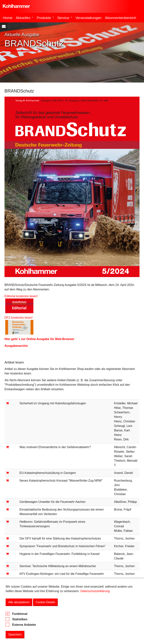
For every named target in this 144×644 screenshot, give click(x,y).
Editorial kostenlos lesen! (21, 296)
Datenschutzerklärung (95, 591)
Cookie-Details (45, 602)
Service (65, 18)
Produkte (45, 18)
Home (8, 18)
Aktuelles (24, 18)
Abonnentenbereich (121, 18)
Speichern (15, 635)
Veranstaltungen (89, 18)
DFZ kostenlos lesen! (19, 318)
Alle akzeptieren (19, 602)
